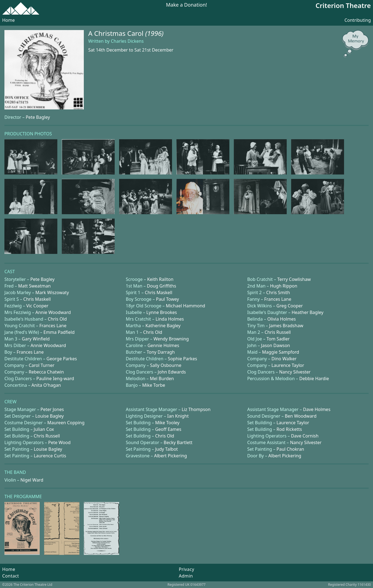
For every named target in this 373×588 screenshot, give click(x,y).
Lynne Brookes (162, 312)
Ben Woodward (301, 416)
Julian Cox (44, 429)
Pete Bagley (38, 117)
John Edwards (172, 372)
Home (9, 20)
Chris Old (57, 319)
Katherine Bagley (163, 326)
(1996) (155, 33)
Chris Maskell (159, 292)
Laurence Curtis (50, 456)
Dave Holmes (317, 409)
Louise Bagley (49, 416)
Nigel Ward (32, 480)
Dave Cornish (305, 436)
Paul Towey (167, 299)
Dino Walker (284, 359)
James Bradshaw (286, 326)
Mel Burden (162, 378)
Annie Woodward (53, 312)
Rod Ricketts (289, 429)
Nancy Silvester (295, 372)
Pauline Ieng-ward (55, 378)
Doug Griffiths (162, 286)
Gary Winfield (36, 339)
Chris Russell (278, 332)
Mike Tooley (167, 423)
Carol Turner (41, 365)
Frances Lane (278, 299)
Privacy (186, 569)
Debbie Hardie (314, 378)
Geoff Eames (168, 429)
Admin (186, 576)
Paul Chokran (290, 449)
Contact (11, 576)
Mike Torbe (154, 385)
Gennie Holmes (163, 345)
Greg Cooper (290, 306)
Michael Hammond (185, 306)
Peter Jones (52, 409)
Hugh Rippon (284, 286)
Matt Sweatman (34, 286)
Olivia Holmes (281, 319)
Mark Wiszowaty (52, 292)
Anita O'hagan (46, 385)
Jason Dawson (276, 345)
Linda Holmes (170, 319)
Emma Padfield (59, 332)
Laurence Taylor (288, 365)
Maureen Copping (66, 423)
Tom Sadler (278, 339)
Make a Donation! (186, 5)
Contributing (358, 20)
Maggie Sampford (280, 352)
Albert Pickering (171, 456)
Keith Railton (160, 279)
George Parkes (62, 359)
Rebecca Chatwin (46, 372)
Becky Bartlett (178, 442)
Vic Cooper (37, 306)
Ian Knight (178, 416)
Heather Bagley (308, 312)
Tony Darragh (161, 352)
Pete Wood (59, 442)
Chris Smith (278, 292)
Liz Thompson (196, 409)
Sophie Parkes (183, 359)
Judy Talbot (167, 449)
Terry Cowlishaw (294, 279)
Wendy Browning (171, 339)
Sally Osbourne (166, 365)
